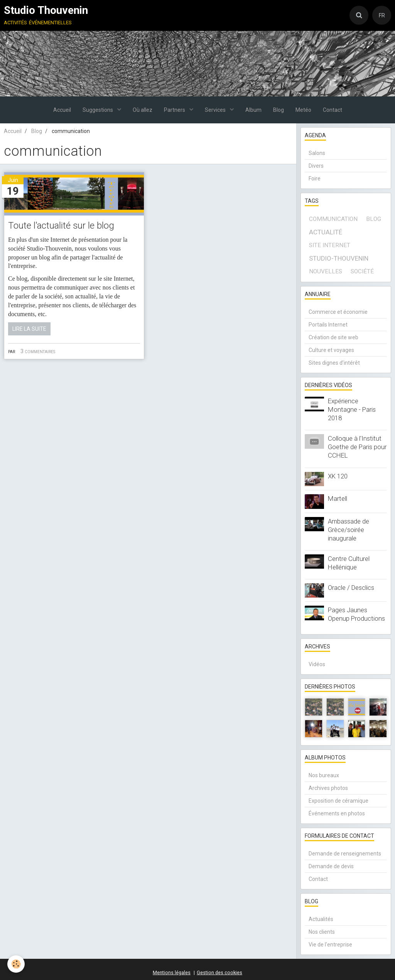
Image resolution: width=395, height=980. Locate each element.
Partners (175, 110)
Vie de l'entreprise (330, 945)
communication (333, 219)
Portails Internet (328, 325)
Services (216, 110)
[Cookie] (16, 964)
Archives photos (328, 788)
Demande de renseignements (345, 854)
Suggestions (98, 110)
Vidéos (317, 664)
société (362, 271)
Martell (338, 498)
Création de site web (333, 337)
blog (374, 219)
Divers (316, 166)
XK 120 (338, 476)
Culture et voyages (331, 350)
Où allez (143, 110)
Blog (279, 110)
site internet (330, 245)
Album (253, 110)
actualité (326, 232)
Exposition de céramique (338, 801)
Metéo (303, 110)
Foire (315, 178)
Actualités (321, 919)
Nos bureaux (324, 775)
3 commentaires (38, 351)
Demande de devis (331, 866)
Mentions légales (172, 972)
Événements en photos (337, 813)
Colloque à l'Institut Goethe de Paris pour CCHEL (357, 447)
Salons (317, 153)
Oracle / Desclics (351, 588)
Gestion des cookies (219, 972)
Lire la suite (29, 329)
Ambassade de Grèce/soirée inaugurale (349, 530)
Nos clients (322, 932)
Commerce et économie (338, 312)
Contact (333, 110)
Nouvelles (326, 271)
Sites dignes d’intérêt (334, 363)
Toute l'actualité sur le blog (61, 226)
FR (382, 15)
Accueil (62, 110)
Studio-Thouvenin (339, 258)
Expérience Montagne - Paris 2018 (352, 409)
